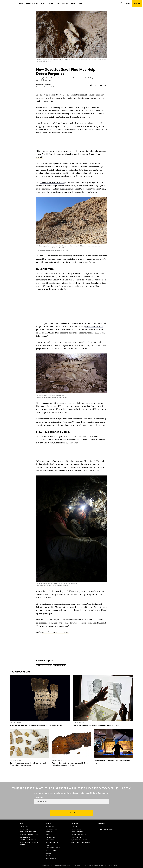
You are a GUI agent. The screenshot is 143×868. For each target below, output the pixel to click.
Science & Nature (62, 3)
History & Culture (32, 3)
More (80, 3)
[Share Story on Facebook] (91, 85)
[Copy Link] (105, 85)
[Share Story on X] (96, 85)
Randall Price (59, 170)
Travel (43, 3)
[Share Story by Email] (101, 85)
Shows (73, 3)
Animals (20, 3)
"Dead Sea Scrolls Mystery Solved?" (51, 289)
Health (51, 3)
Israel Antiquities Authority (52, 183)
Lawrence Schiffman (94, 327)
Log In (127, 3)
